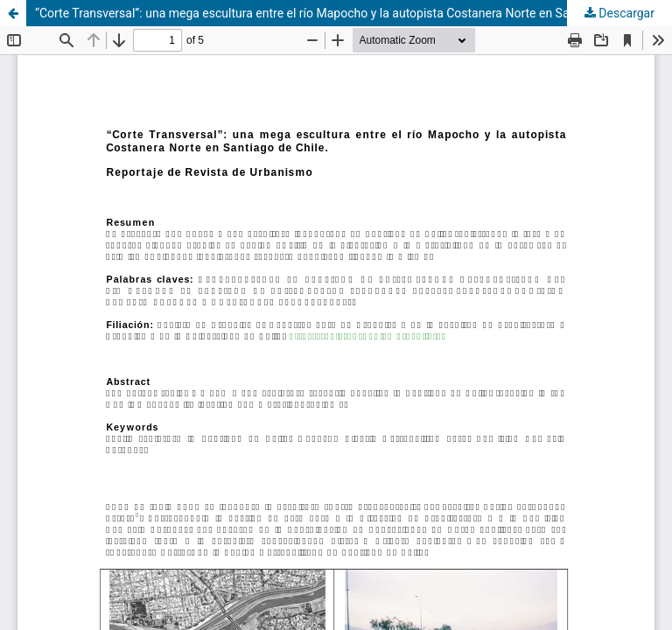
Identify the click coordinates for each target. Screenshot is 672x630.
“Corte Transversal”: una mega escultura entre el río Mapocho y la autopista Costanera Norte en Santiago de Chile (343, 13)
